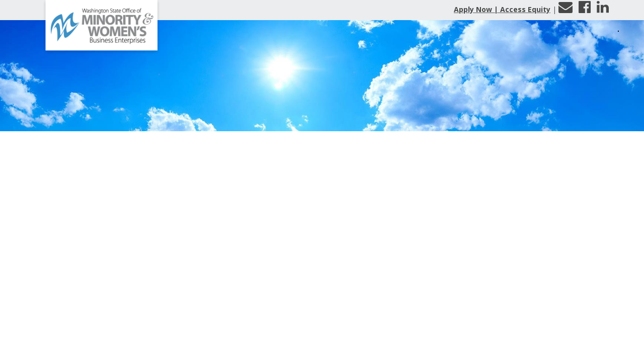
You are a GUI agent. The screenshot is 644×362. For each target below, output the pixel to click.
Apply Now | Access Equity (502, 9)
